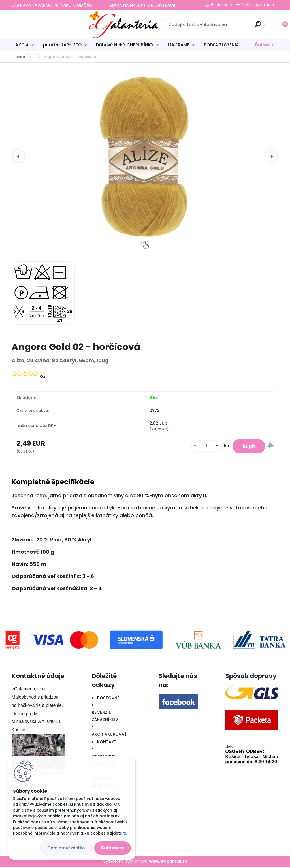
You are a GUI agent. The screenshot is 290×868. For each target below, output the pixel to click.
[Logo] (46, 25)
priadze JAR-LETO (62, 45)
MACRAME (179, 45)
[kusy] (203, 447)
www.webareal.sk (168, 863)
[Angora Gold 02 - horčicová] (145, 156)
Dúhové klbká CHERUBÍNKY (125, 45)
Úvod (20, 57)
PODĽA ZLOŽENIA (221, 45)
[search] (219, 26)
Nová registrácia (258, 5)
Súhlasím (113, 848)
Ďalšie (262, 45)
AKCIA (22, 45)
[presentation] (19, 156)
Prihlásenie (221, 5)
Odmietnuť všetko (66, 848)
